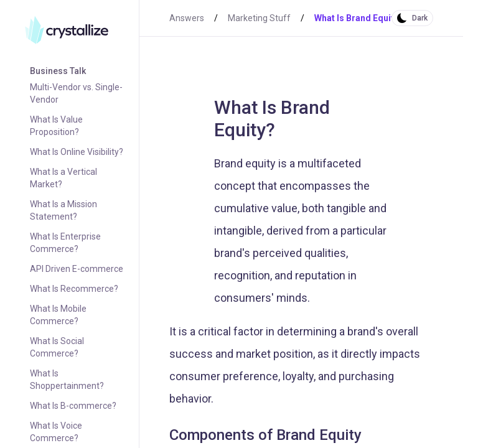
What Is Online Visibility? (77, 152)
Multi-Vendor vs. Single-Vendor (76, 93)
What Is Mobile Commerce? (58, 315)
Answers (187, 18)
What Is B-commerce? (73, 406)
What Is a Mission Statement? (63, 210)
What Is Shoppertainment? (67, 380)
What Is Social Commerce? (57, 347)
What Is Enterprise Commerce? (65, 243)
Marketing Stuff (259, 18)
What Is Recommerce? (74, 289)
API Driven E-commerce (77, 269)
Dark (420, 18)
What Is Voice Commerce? (56, 432)
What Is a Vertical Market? (63, 178)
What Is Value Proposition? (56, 126)
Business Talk (58, 71)
